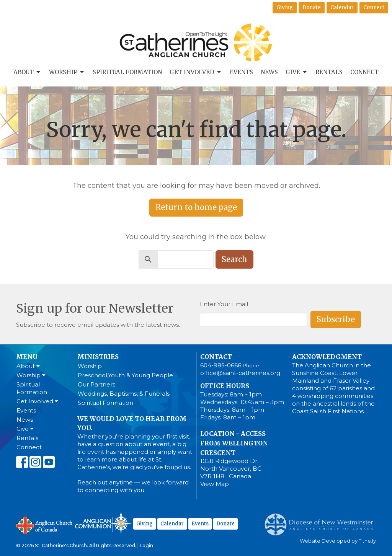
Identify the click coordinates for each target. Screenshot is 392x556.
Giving (285, 7)
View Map (215, 484)
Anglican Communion (103, 523)
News (269, 72)
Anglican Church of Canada (45, 524)
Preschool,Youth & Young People (125, 375)
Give (297, 72)
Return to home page (196, 207)
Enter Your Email (224, 304)
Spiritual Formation (127, 72)
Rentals (329, 72)
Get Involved (196, 72)
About (27, 72)
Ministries (98, 357)
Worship (67, 72)
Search (234, 259)
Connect (374, 7)
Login (146, 545)
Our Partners (96, 384)
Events (241, 72)
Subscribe (336, 319)
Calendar (342, 7)
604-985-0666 (221, 365)
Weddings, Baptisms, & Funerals (124, 394)
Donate (312, 7)
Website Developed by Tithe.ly (338, 541)
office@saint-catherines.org (240, 373)
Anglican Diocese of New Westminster (322, 521)
